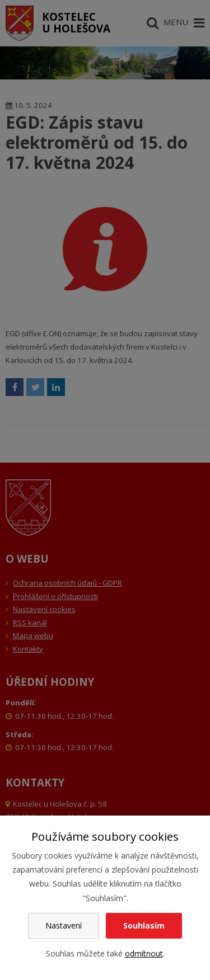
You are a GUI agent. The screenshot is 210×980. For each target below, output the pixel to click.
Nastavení (64, 925)
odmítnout (144, 953)
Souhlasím (144, 925)
